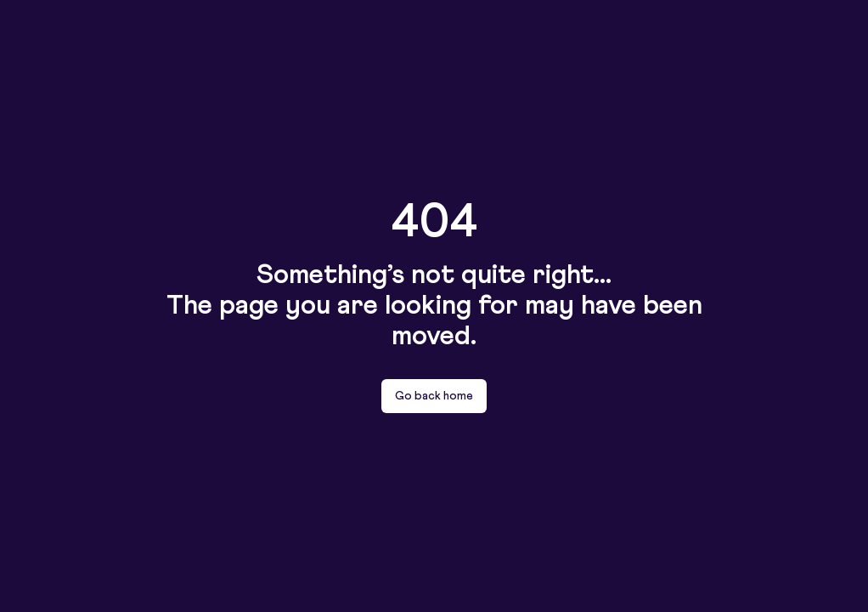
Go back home (434, 396)
